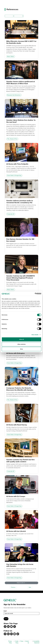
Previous (13, 587)
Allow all (22, 339)
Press (22, 641)
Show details (35, 335)
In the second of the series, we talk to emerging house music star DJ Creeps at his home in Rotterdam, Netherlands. (20, 501)
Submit (6, 619)
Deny (22, 349)
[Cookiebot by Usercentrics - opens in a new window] (35, 294)
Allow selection (21, 344)
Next (30, 587)
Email (5, 611)
